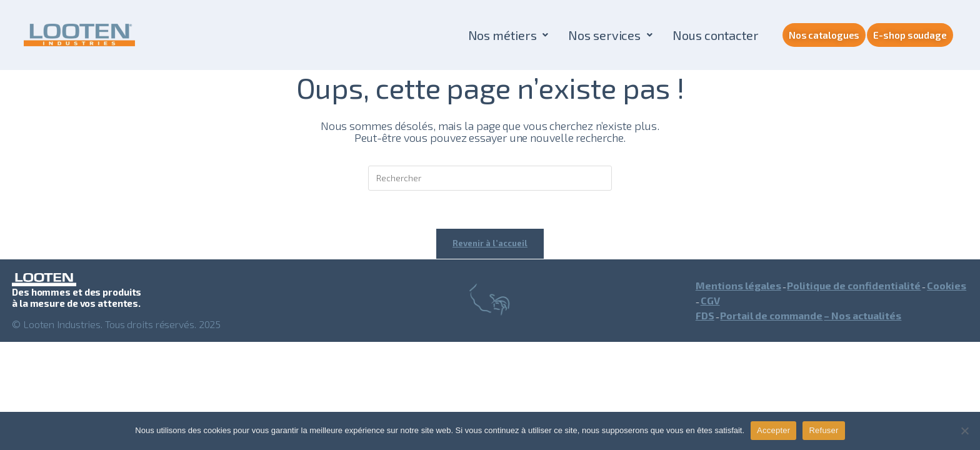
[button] (508, 35)
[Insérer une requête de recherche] (490, 178)
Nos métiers (508, 35)
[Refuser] (964, 431)
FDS (705, 315)
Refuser (823, 430)
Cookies (947, 285)
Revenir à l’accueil (490, 243)
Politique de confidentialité (854, 285)
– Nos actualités (862, 315)
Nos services (610, 35)
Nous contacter (716, 35)
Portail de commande (771, 315)
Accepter (773, 430)
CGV (710, 300)
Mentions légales (738, 285)
